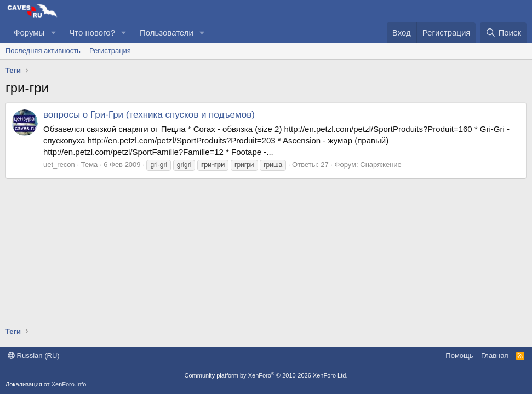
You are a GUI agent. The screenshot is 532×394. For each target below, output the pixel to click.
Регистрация (110, 51)
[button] (53, 33)
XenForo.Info (69, 384)
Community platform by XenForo (266, 375)
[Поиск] (503, 33)
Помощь (459, 355)
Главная (494, 355)
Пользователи (167, 33)
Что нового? (92, 33)
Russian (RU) (34, 355)
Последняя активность (43, 51)
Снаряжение (381, 164)
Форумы (29, 33)
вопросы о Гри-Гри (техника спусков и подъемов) (149, 115)
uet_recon (59, 164)
